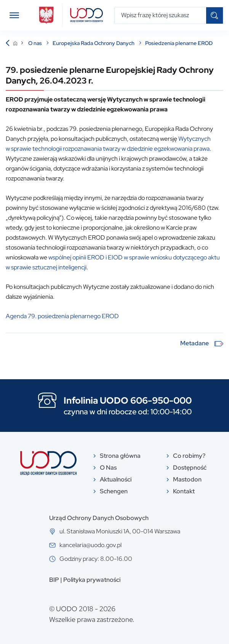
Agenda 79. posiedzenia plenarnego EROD (62, 316)
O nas (36, 43)
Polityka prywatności (92, 580)
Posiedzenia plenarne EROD (179, 43)
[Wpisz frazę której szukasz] (160, 15)
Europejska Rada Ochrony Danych (94, 43)
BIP (54, 580)
